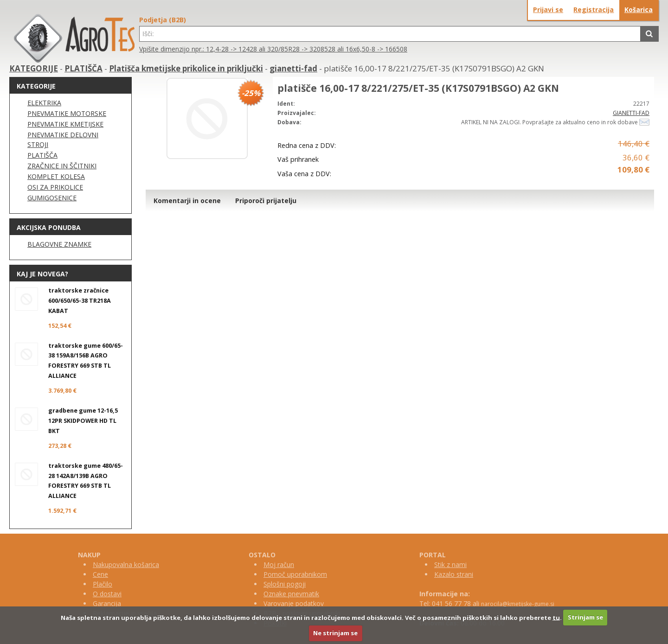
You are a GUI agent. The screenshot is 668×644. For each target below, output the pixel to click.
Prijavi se (548, 10)
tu (556, 617)
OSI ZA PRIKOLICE (55, 187)
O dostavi (107, 594)
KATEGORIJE (34, 68)
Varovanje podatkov (294, 603)
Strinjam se (585, 617)
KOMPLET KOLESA (56, 176)
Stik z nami (450, 564)
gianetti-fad (293, 68)
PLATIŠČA (83, 68)
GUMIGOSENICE (52, 198)
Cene (100, 574)
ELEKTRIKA (44, 103)
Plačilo (103, 584)
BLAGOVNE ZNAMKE (59, 244)
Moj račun (279, 564)
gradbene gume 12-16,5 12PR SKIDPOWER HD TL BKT (83, 421)
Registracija (594, 10)
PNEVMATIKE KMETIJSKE (65, 124)
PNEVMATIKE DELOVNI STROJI (63, 140)
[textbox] (390, 34)
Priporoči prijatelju (266, 201)
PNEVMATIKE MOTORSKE (67, 113)
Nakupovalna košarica (126, 564)
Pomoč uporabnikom (295, 574)
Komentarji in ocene (187, 201)
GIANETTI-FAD (631, 113)
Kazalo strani (454, 574)
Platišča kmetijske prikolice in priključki (186, 68)
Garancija (107, 603)
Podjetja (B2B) (163, 20)
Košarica (639, 10)
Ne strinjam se (335, 633)
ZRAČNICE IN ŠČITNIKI (62, 166)
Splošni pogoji (285, 584)
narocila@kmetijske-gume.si (518, 604)
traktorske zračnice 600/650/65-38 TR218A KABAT (80, 301)
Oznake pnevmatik (291, 594)
